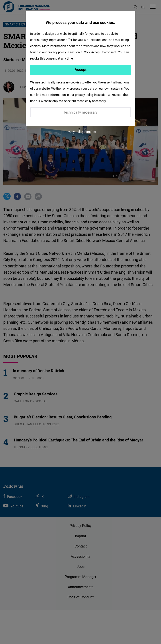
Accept (80, 70)
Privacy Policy (74, 132)
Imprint (91, 132)
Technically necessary (80, 112)
